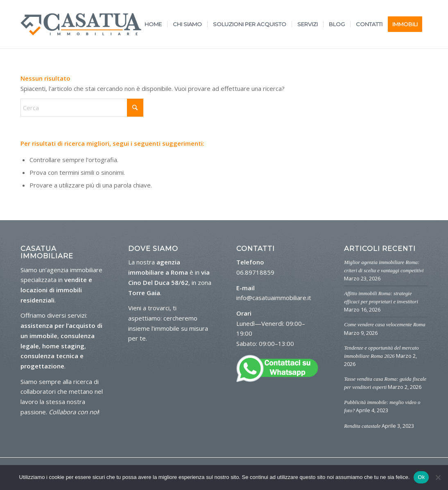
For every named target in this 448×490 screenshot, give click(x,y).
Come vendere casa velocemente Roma (385, 325)
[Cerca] (82, 108)
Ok (421, 477)
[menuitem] (153, 24)
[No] (438, 477)
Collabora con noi (74, 412)
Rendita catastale (362, 426)
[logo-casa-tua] (81, 24)
